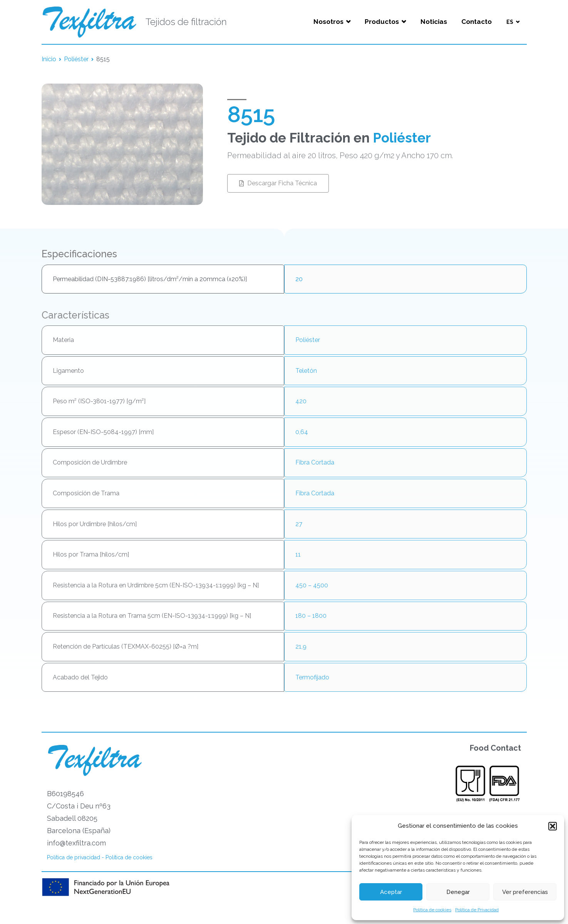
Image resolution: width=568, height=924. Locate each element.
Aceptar (391, 892)
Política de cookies (432, 910)
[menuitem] (513, 22)
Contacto (477, 22)
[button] (553, 826)
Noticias (434, 22)
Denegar (458, 892)
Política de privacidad (74, 857)
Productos (382, 22)
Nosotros (328, 22)
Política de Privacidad (477, 910)
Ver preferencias (525, 892)
